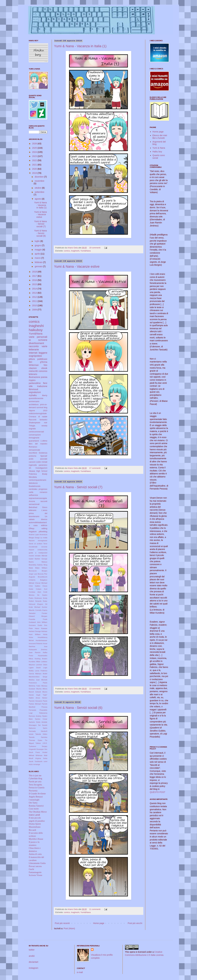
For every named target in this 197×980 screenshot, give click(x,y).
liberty (45, 395)
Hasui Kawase (41, 628)
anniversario (34, 401)
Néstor (45, 698)
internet (33, 353)
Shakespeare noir (38, 423)
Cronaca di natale (38, 417)
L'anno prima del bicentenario (38, 513)
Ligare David (35, 668)
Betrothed (33, 507)
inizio (31, 764)
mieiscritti (33, 371)
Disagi (37, 538)
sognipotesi (35, 356)
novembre (39, 181)
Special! (44, 456)
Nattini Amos (34, 698)
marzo (38, 258)
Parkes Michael (35, 704)
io (30, 340)
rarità (31, 492)
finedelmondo (35, 486)
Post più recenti (62, 923)
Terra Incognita (35, 785)
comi (45, 761)
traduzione (42, 386)
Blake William (41, 568)
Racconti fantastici (38, 420)
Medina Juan (34, 680)
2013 (35, 293)
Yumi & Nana (159, 148)
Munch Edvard (35, 692)
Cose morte (34, 809)
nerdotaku (33, 489)
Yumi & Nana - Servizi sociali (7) (78, 487)
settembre (39, 192)
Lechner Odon (42, 665)
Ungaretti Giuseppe (36, 749)
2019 (35, 173)
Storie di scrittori (36, 544)
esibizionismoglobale (38, 414)
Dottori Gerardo (35, 601)
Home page (99, 923)
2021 (35, 165)
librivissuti (33, 389)
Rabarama (43, 713)
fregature (33, 532)
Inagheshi (75, 251)
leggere (43, 353)
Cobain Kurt (42, 589)
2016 (35, 280)
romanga (37, 764)
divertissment (36, 343)
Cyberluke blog (35, 778)
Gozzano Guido (35, 625)
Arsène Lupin (34, 535)
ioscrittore (33, 453)
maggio (38, 250)
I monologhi (34, 800)
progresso (43, 489)
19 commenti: (95, 248)
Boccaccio (33, 571)
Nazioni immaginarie (38, 541)
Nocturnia (33, 791)
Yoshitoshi (39, 761)
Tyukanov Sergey (38, 746)
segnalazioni (35, 392)
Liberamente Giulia (37, 863)
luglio (37, 241)
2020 (35, 169)
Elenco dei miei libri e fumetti (160, 137)
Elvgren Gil (42, 604)
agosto (38, 199)
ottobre (38, 188)
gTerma (44, 362)
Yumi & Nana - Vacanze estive (77, 266)
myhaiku (33, 395)
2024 (35, 152)
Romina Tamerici (36, 806)
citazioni (33, 368)
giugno (38, 245)
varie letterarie (38, 348)
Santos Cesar (41, 719)
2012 (35, 297)
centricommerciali (36, 432)
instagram (33, 968)
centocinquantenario (37, 480)
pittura (32, 359)
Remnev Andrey (35, 716)
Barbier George (41, 559)
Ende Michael (35, 607)
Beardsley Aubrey (36, 565)
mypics (32, 380)
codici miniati (42, 462)
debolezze (33, 483)
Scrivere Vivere (35, 875)
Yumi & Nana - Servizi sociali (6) (78, 708)
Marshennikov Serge (38, 677)
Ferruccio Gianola (37, 788)
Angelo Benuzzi (36, 797)
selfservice (33, 495)
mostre (31, 556)
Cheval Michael (41, 583)
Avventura (43, 535)
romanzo (43, 492)
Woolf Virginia (35, 758)
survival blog (42, 407)
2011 (35, 301)
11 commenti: (95, 909)
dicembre (39, 177)
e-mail (80, 972)
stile (31, 386)
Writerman (34, 365)
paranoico (43, 465)
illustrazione (34, 377)
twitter (32, 950)
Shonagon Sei (35, 725)
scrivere (43, 340)
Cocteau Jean (35, 592)
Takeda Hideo (41, 734)
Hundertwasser (41, 640)
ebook (44, 368)
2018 (35, 272)
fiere (45, 383)
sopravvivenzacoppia (38, 498)
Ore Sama (33, 803)
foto (45, 365)
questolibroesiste (36, 398)
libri (30, 362)
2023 (35, 156)
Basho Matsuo (38, 562)
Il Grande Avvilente (37, 794)
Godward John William (38, 622)
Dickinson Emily (41, 598)
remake (38, 556)
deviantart (33, 962)
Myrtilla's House (36, 839)
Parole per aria (35, 782)
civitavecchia (42, 550)
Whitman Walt (41, 755)
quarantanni (34, 441)
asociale (44, 459)
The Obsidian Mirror (38, 812)
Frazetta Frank (38, 619)
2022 (35, 160)
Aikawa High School (38, 471)
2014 (35, 289)
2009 (35, 310)
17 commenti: (95, 468)
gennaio (39, 266)
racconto (34, 346)
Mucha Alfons (42, 689)
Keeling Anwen (41, 659)
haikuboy (36, 330)
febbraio (39, 262)
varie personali (38, 337)
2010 (35, 305)
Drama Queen (35, 824)
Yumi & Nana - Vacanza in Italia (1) (80, 46)
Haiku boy (157, 152)
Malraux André (41, 674)
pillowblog (43, 532)
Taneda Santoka (38, 737)
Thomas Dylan (35, 740)
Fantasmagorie (35, 872)
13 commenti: (95, 689)
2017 (35, 276)
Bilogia (31, 538)
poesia (44, 377)
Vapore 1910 (38, 411)
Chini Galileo (35, 586)
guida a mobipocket (38, 553)
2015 (35, 284)
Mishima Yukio (35, 686)
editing (44, 529)
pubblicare (42, 359)
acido (31, 459)
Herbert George (35, 631)
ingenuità (33, 465)
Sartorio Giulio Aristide (38, 722)
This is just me (35, 776)
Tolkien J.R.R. (41, 743)
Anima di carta (35, 854)
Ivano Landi (34, 815)
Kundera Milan (35, 662)
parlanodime (35, 383)
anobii (32, 956)
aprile (38, 254)
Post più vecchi (135, 923)
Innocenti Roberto (36, 644)
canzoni (32, 462)
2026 (35, 144)
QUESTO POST (158, 792)
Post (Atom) (69, 928)
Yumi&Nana (86, 251)
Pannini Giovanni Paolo (38, 701)
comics (67, 251)
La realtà (44, 538)
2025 (35, 148)
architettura (34, 405)
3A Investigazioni (38, 468)
